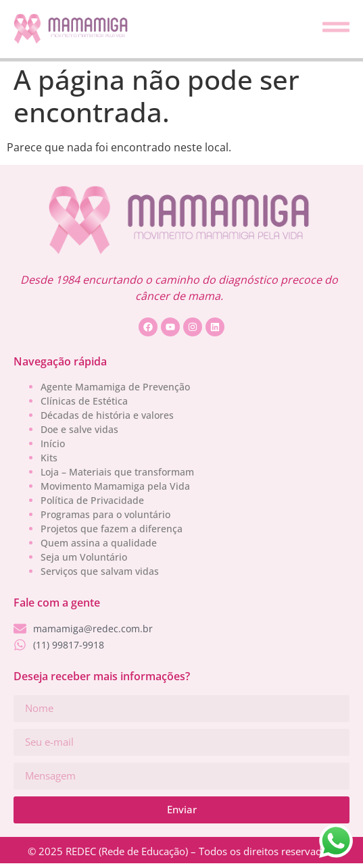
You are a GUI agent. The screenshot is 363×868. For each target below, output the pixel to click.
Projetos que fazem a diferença (112, 529)
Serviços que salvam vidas (100, 571)
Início (53, 443)
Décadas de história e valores (107, 415)
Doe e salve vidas (79, 429)
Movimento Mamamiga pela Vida (115, 486)
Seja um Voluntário (84, 557)
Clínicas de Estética (84, 401)
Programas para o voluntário (105, 514)
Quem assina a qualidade (99, 543)
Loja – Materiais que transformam (117, 472)
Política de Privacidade (92, 500)
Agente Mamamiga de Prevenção (115, 387)
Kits (49, 458)
